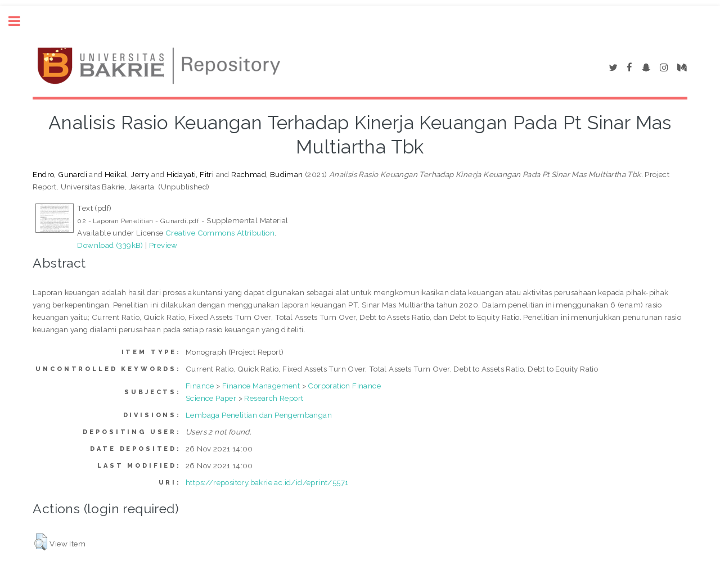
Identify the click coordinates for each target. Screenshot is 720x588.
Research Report (274, 398)
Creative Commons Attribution (220, 233)
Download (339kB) (110, 245)
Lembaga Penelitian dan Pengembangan (259, 415)
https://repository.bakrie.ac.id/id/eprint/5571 (267, 482)
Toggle (20, 21)
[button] (41, 542)
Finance (200, 386)
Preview (163, 245)
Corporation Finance (344, 386)
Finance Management (261, 386)
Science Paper (211, 398)
